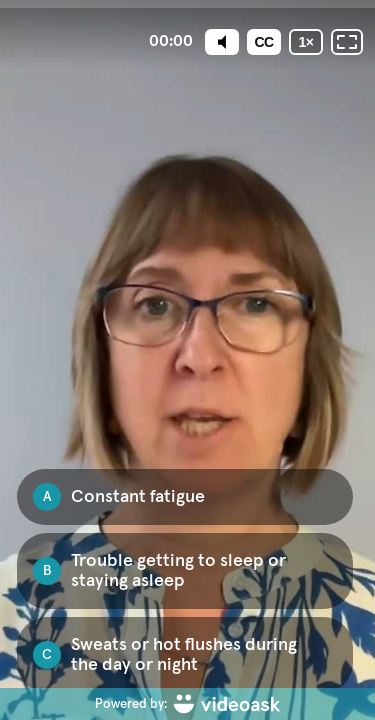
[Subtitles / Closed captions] (264, 42)
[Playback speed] (306, 42)
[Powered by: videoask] (187, 704)
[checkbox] (185, 497)
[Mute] (222, 42)
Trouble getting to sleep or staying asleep (178, 571)
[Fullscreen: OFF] (347, 42)
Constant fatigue (138, 497)
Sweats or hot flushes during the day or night (184, 655)
